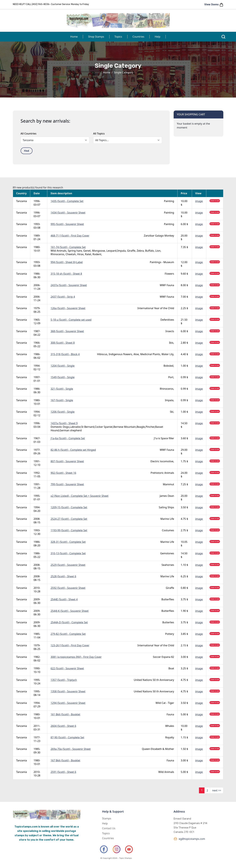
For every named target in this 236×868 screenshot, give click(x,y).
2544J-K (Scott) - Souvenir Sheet (70, 611)
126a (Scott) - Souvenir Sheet (68, 308)
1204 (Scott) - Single (62, 366)
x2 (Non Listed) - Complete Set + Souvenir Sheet (79, 496)
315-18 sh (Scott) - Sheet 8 (66, 274)
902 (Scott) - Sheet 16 (63, 473)
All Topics (99, 134)
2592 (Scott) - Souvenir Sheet (68, 588)
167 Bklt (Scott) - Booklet (65, 760)
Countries (138, 37)
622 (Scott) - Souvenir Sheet (67, 668)
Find (27, 151)
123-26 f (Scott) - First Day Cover (70, 645)
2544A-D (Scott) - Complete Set (69, 622)
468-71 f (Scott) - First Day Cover (70, 236)
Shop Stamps (96, 37)
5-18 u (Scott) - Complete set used (71, 320)
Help (157, 37)
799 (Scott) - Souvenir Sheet (67, 484)
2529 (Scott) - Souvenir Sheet (68, 565)
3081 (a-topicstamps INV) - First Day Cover (76, 657)
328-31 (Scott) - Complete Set (68, 542)
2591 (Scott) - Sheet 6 (63, 772)
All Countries (29, 134)
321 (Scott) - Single (62, 389)
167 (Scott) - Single (62, 400)
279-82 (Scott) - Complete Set (68, 634)
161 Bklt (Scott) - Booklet (65, 714)
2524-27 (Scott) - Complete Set (69, 519)
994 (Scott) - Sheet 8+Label (67, 262)
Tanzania (22, 201)
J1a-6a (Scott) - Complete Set (68, 438)
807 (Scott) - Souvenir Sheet (67, 461)
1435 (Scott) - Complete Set (67, 201)
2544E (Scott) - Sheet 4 (64, 599)
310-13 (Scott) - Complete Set (68, 553)
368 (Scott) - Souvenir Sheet (67, 331)
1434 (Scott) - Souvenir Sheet (68, 213)
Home (74, 37)
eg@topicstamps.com (189, 839)
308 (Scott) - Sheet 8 (63, 343)
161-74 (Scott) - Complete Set (68, 247)
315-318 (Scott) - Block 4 (65, 354)
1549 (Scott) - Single (62, 377)
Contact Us (109, 828)
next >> (217, 790)
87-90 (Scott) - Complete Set (67, 737)
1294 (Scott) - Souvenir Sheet (68, 703)
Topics (118, 37)
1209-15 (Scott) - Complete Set (69, 507)
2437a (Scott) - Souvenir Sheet (69, 285)
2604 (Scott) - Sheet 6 (63, 726)
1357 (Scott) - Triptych (64, 680)
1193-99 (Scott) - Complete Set (69, 530)
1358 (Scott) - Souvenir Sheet (68, 691)
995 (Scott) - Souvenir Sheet (67, 224)
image (199, 201)
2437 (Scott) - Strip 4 (63, 297)
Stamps (107, 818)
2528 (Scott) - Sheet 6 (63, 576)
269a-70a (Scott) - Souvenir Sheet (71, 749)
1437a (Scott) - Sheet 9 (64, 423)
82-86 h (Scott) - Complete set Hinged (73, 450)
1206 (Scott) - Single (62, 412)
